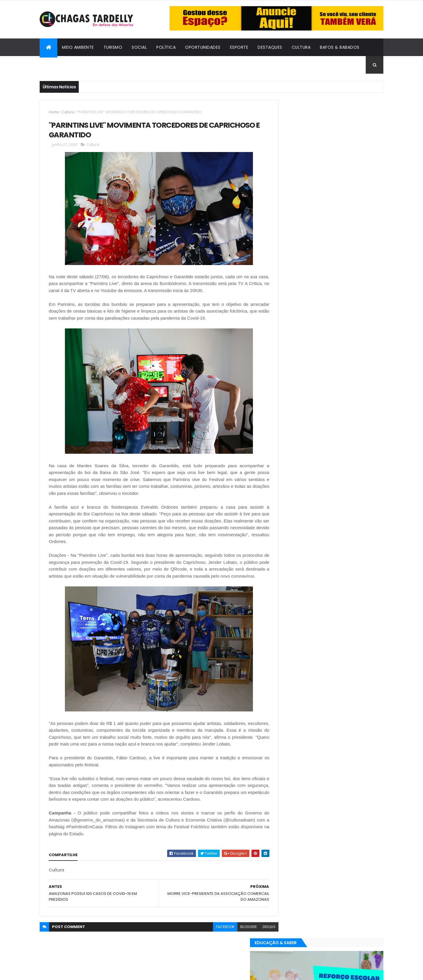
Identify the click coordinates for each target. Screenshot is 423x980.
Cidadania (56, 65)
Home (54, 112)
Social (139, 47)
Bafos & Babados (340, 47)
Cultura (301, 47)
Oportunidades (203, 47)
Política (166, 47)
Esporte (239, 47)
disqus (256, 941)
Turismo (113, 47)
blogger (235, 941)
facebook (212, 941)
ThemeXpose (72, 972)
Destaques (270, 47)
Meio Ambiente (78, 47)
